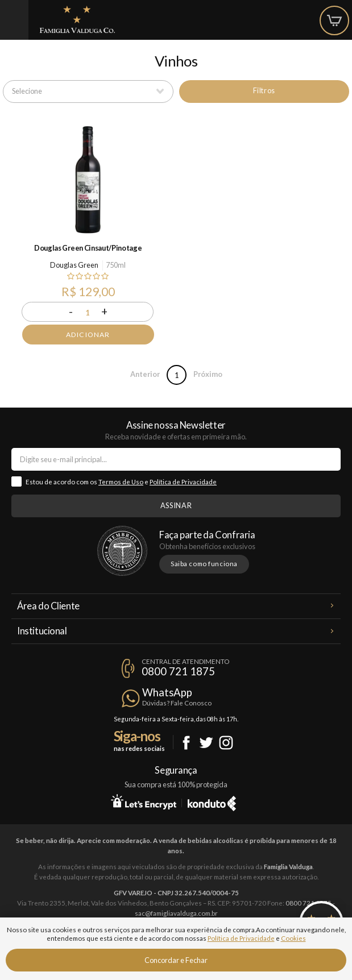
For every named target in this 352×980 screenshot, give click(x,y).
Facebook (186, 743)
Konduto (212, 802)
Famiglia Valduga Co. (77, 19)
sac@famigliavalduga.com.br (176, 913)
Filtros (264, 90)
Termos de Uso (121, 482)
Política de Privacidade (183, 482)
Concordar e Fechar (176, 960)
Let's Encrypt (144, 802)
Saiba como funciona (204, 564)
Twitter (206, 743)
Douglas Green (74, 265)
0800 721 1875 (178, 671)
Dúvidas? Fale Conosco (177, 703)
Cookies (293, 938)
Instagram (226, 743)
